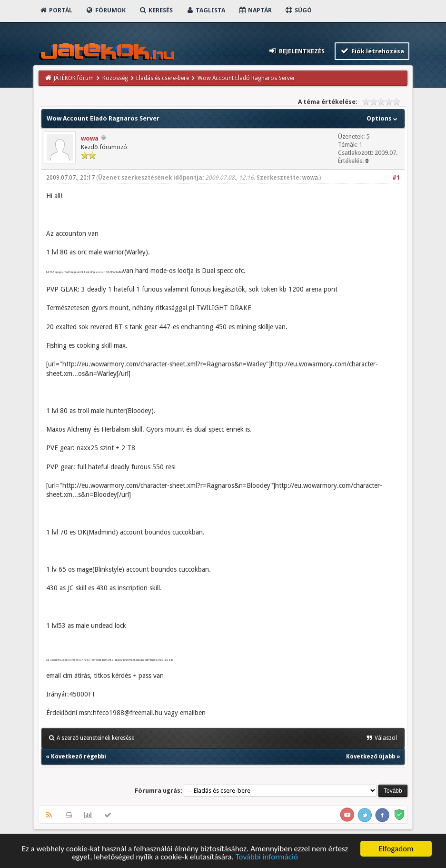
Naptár (255, 10)
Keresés (156, 10)
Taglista (205, 10)
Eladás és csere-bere (163, 78)
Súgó (298, 10)
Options (383, 118)
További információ (267, 857)
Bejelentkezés (297, 51)
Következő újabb (370, 757)
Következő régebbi (78, 757)
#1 (396, 178)
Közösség (115, 78)
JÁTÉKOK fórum (74, 78)
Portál (56, 10)
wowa (90, 138)
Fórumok (105, 10)
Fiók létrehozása (372, 51)
